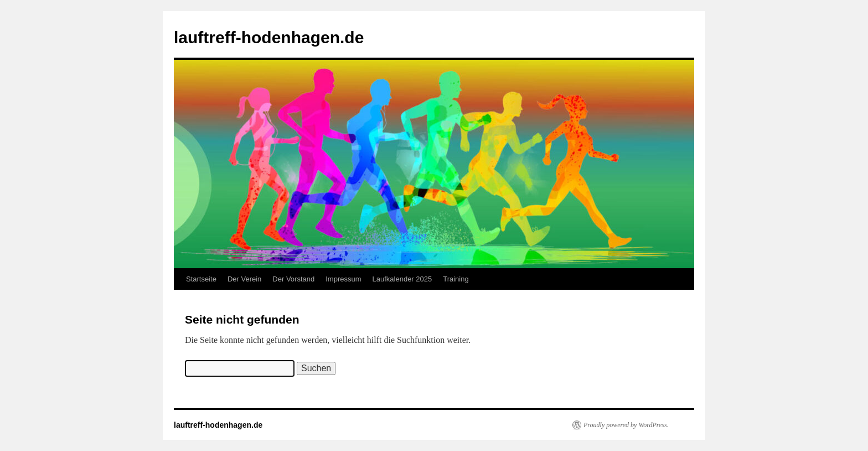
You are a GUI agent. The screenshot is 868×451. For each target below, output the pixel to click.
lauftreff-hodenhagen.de (269, 37)
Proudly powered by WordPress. (626, 425)
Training (456, 279)
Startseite (201, 279)
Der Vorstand (293, 279)
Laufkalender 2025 (402, 279)
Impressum (343, 279)
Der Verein (244, 279)
